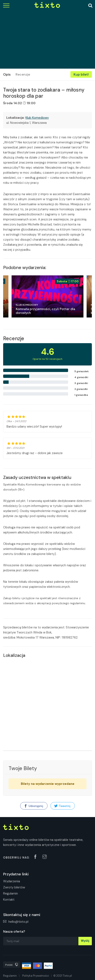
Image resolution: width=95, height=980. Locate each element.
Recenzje (23, 74)
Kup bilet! (81, 74)
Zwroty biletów (14, 887)
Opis (7, 74)
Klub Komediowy (37, 118)
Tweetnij (62, 806)
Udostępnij (34, 806)
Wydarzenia (12, 881)
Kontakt (9, 900)
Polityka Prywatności (36, 976)
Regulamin (11, 893)
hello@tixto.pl (16, 922)
